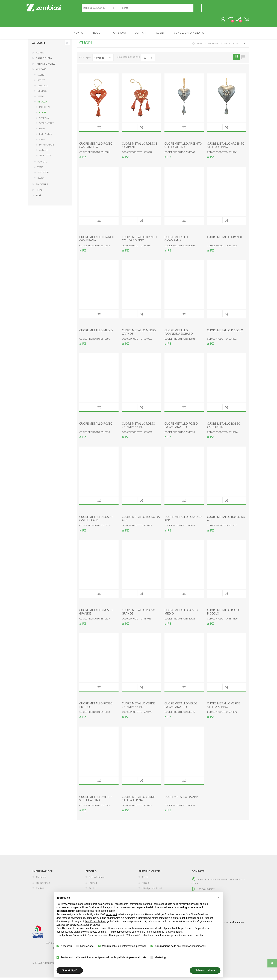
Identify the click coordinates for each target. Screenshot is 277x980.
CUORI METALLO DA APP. (181, 799)
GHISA (42, 131)
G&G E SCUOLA (44, 61)
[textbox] (155, 9)
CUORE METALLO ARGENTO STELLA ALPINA (183, 148)
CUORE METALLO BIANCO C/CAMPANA (97, 241)
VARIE (42, 142)
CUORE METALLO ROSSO (96, 426)
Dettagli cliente (97, 879)
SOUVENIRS (42, 187)
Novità (39, 192)
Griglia (236, 59)
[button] (219, 898)
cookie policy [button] (108, 911)
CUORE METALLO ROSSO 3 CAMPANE (140, 148)
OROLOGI (42, 93)
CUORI (42, 115)
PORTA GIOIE (46, 136)
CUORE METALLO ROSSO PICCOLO (224, 614)
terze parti (111, 914)
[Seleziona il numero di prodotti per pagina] (148, 60)
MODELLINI (45, 109)
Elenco (243, 59)
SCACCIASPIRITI (47, 126)
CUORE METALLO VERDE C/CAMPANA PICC (138, 708)
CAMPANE (44, 120)
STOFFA (41, 83)
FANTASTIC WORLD (46, 66)
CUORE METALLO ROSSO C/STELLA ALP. (96, 521)
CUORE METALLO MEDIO (96, 333)
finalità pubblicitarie (95, 921)
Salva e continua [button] (205, 970)
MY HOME (41, 72)
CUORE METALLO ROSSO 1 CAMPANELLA (97, 148)
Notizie (146, 885)
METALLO (42, 104)
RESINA (41, 180)
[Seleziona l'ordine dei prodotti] (103, 60)
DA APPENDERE (47, 147)
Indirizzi (93, 885)
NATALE (40, 55)
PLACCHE (42, 164)
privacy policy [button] (186, 904)
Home (199, 46)
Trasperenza (43, 885)
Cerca (197, 9)
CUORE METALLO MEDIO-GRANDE (139, 335)
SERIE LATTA (45, 158)
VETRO (41, 99)
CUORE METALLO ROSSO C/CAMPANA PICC (138, 428)
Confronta (99, 130)
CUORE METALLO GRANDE (225, 240)
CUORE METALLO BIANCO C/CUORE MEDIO (139, 241)
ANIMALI (43, 152)
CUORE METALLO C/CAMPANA (176, 241)
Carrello (245, 21)
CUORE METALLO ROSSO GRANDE (96, 614)
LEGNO (41, 77)
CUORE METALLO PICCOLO (225, 333)
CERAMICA (43, 88)
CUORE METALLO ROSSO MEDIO (181, 614)
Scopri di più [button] (70, 970)
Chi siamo (41, 879)
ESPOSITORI (43, 175)
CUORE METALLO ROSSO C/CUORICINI (224, 428)
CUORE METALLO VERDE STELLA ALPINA (223, 708)
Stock (39, 198)
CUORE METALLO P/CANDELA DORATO (179, 335)
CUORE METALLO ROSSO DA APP (141, 521)
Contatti (40, 891)
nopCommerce (237, 924)
